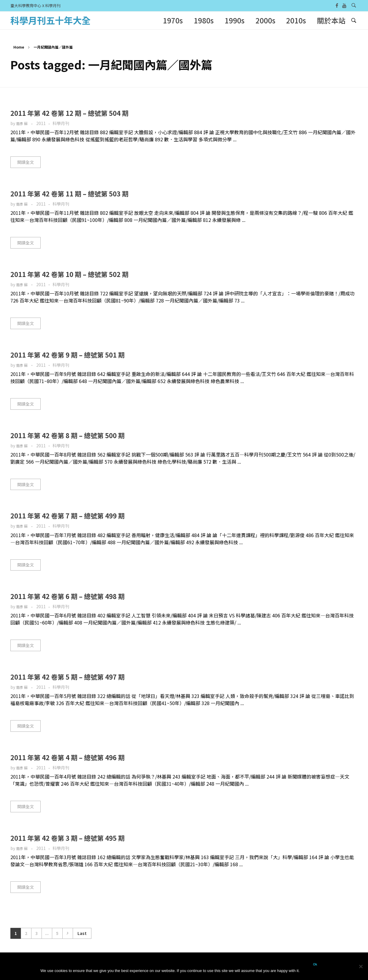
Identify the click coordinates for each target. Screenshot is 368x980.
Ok (315, 964)
